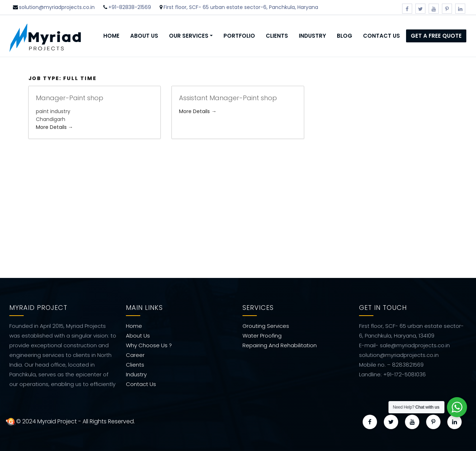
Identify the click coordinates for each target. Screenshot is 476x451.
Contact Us (381, 36)
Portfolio (239, 36)
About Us (144, 36)
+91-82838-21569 (130, 7)
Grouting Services (266, 325)
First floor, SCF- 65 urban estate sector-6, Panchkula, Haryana (241, 7)
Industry (312, 36)
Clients (277, 36)
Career (135, 354)
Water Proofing (262, 334)
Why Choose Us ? (149, 344)
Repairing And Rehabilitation (280, 344)
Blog (345, 36)
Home (111, 36)
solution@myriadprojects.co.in (57, 7)
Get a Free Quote (436, 36)
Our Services (189, 36)
